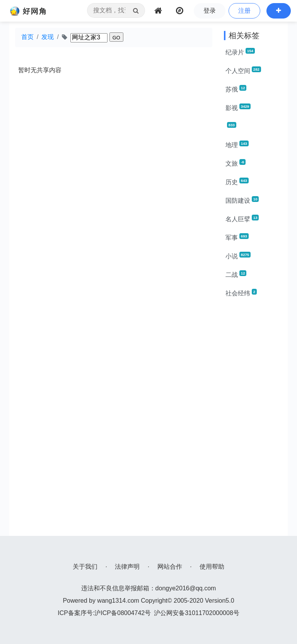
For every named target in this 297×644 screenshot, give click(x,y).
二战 (236, 274)
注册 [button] (244, 11)
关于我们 (85, 567)
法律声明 (127, 567)
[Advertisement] (253, 420)
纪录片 (240, 52)
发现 (48, 37)
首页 (27, 37)
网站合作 (170, 567)
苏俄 (236, 89)
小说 (238, 256)
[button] (279, 11)
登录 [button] (210, 11)
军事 (237, 237)
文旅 (236, 163)
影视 (238, 107)
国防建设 (242, 200)
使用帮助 (212, 567)
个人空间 (243, 70)
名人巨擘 (242, 219)
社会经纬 (241, 293)
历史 (237, 181)
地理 (237, 144)
